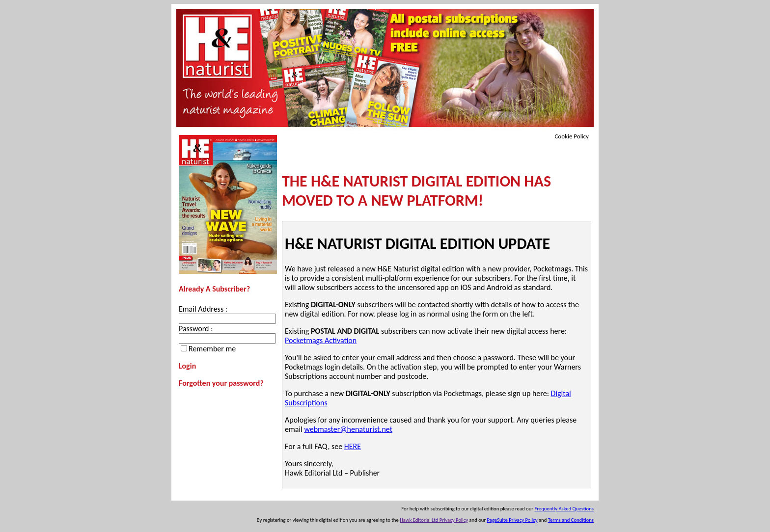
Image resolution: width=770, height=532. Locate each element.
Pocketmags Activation (321, 340)
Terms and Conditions (571, 520)
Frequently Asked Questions (564, 509)
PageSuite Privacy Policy (512, 520)
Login (187, 366)
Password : (196, 329)
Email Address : (203, 309)
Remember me (212, 349)
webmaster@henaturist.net (348, 429)
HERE (353, 446)
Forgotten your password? (221, 383)
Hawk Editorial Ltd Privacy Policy (434, 520)
